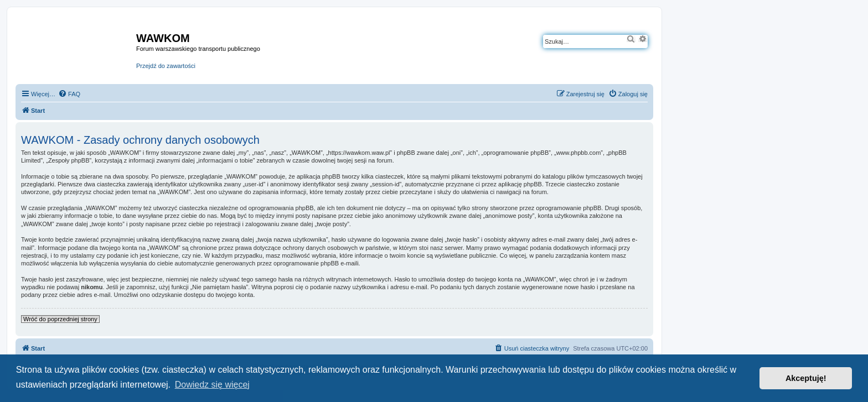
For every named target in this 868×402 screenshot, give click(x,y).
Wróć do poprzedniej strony (60, 319)
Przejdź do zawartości (166, 66)
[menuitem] (69, 94)
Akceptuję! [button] (806, 378)
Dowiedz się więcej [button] (212, 385)
